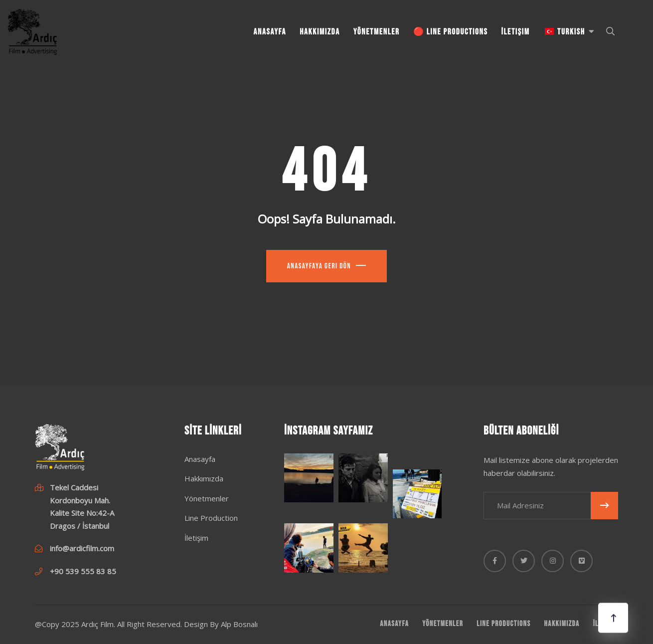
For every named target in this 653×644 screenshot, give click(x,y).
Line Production (211, 518)
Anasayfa (270, 32)
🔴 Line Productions (451, 32)
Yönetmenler (377, 32)
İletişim (516, 32)
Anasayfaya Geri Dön (319, 266)
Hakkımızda (320, 32)
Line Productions (503, 624)
